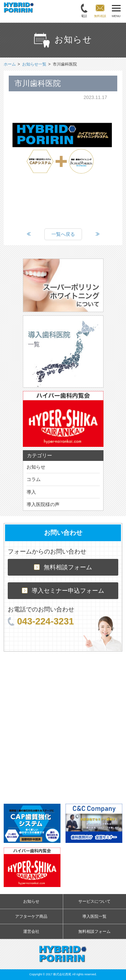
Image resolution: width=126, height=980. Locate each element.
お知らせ (36, 467)
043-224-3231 (41, 621)
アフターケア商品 (31, 916)
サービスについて (94, 901)
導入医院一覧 (94, 916)
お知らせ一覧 (34, 64)
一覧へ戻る (63, 234)
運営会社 (31, 932)
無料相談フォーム (63, 567)
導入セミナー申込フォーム (63, 591)
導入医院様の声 (43, 504)
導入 (31, 492)
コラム (34, 479)
